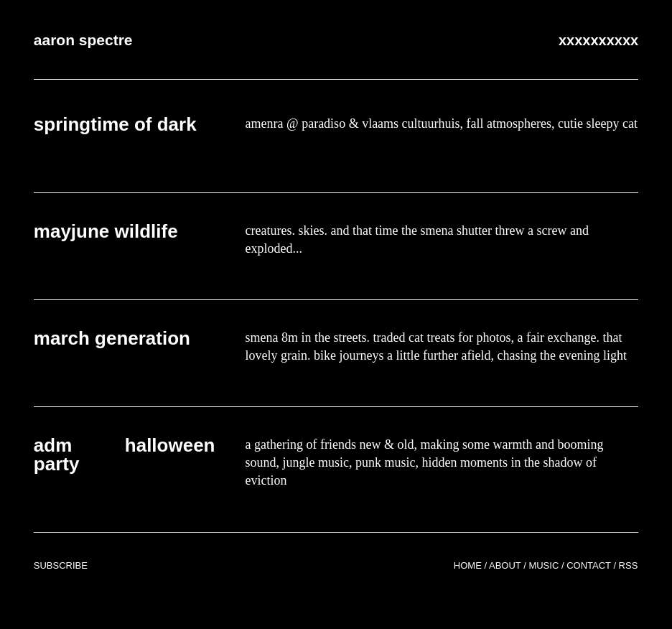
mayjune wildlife (106, 231)
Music (543, 565)
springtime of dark (115, 124)
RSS (629, 565)
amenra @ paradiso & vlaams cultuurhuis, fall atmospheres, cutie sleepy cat (442, 124)
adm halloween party (125, 455)
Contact (589, 565)
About (505, 565)
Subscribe (61, 565)
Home (468, 565)
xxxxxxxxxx (598, 40)
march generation (112, 338)
